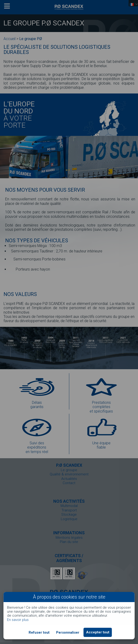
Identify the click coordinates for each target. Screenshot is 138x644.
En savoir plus (18, 620)
